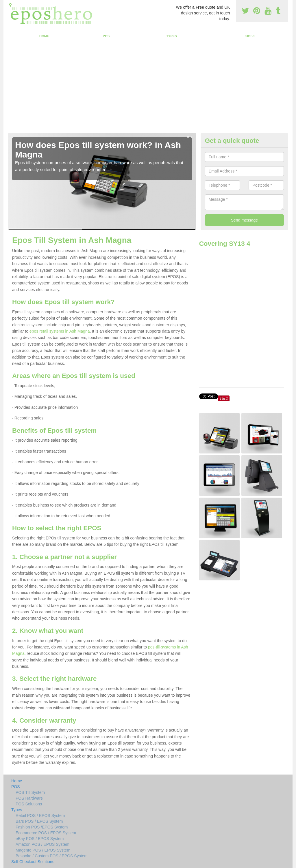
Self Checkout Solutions (33, 862)
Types (172, 36)
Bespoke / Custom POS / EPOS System (52, 856)
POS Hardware (29, 798)
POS (106, 36)
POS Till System (30, 792)
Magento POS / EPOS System (43, 850)
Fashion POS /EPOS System (42, 827)
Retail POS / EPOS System (40, 815)
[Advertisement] (148, 90)
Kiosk (250, 36)
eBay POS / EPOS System (40, 839)
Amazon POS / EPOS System (42, 844)
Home (44, 36)
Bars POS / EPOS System (39, 821)
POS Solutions (29, 804)
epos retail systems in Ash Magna (60, 331)
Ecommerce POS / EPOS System (46, 833)
